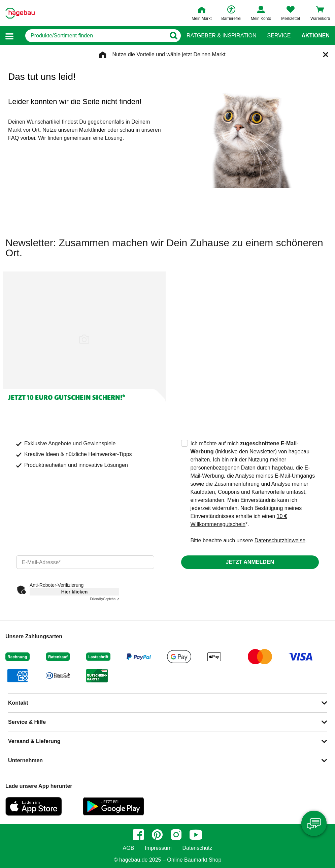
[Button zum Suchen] (173, 36)
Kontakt (18, 703)
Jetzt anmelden (250, 562)
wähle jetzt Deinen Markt (196, 54)
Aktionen (315, 36)
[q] (95, 36)
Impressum (158, 848)
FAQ (13, 138)
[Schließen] (326, 55)
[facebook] (138, 835)
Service (279, 36)
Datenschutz (197, 848)
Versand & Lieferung (34, 741)
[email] (85, 562)
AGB (129, 848)
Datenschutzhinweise (280, 540)
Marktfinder (93, 130)
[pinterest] (157, 835)
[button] (9, 36)
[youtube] (196, 835)
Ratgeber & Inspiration (221, 36)
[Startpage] (20, 13)
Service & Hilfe (27, 722)
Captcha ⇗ (105, 599)
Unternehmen (25, 760)
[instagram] (176, 835)
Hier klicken (75, 592)
